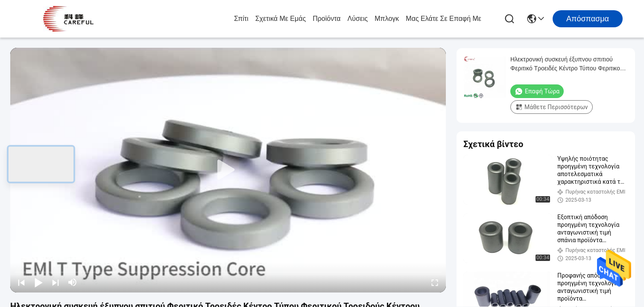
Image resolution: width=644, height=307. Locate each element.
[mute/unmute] (73, 282)
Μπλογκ (387, 19)
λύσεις (358, 19)
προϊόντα (326, 19)
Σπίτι (241, 19)
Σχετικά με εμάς (281, 19)
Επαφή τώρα (537, 91)
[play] (228, 170)
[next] (56, 282)
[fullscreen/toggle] (435, 282)
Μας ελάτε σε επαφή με (443, 19)
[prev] (21, 282)
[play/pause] (38, 282)
